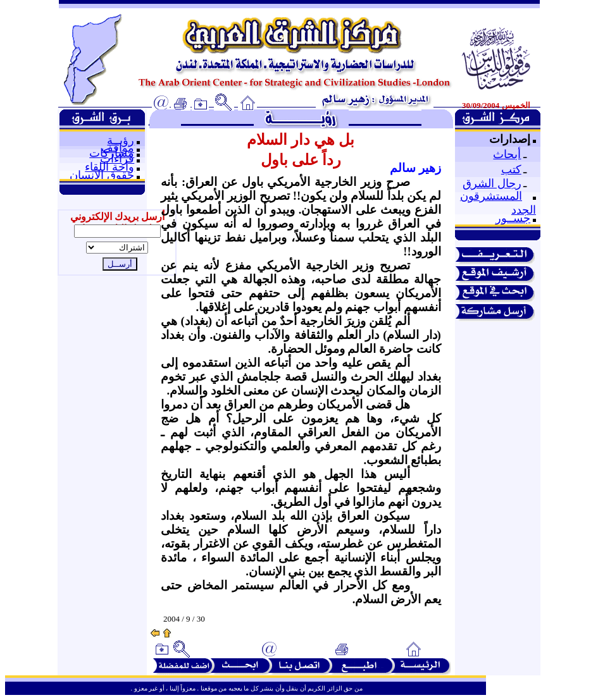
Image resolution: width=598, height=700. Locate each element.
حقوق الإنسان (102, 175)
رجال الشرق (492, 183)
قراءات (117, 159)
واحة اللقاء (109, 167)
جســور (513, 218)
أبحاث (507, 154)
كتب (511, 169)
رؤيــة (121, 140)
